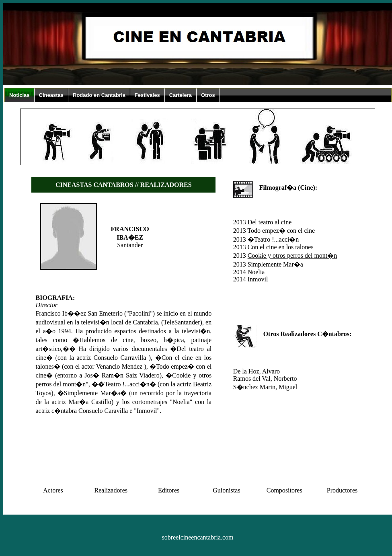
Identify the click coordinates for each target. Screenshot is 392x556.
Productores (342, 490)
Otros (208, 95)
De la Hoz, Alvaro (257, 371)
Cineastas (51, 95)
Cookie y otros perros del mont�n (292, 255)
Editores (169, 490)
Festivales (147, 95)
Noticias (19, 95)
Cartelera (181, 95)
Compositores (284, 490)
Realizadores (111, 490)
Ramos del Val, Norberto (265, 379)
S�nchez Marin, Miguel (265, 387)
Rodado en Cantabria (99, 95)
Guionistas (226, 490)
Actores (53, 490)
